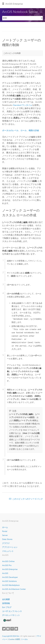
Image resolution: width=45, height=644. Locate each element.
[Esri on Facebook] (8, 629)
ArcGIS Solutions (9, 581)
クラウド (6, 543)
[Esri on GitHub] (12, 629)
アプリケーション (10, 547)
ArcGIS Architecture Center (14, 589)
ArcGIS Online (8, 561)
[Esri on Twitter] (4, 629)
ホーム (5, 527)
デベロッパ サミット (11, 615)
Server (5, 535)
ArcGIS (5, 573)
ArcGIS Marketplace (11, 585)
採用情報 (6, 603)
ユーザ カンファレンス (12, 611)
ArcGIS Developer (10, 577)
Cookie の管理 (14, 639)
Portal (5, 531)
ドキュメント (8, 551)
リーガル (24, 639)
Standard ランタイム (23, 105)
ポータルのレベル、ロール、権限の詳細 (21, 130)
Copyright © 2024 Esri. (11, 636)
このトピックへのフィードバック (28, 499)
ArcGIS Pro (7, 565)
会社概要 (6, 599)
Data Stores (7, 539)
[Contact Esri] (16, 629)
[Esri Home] (7, 620)
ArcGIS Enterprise (14, 4)
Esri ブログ (7, 607)
